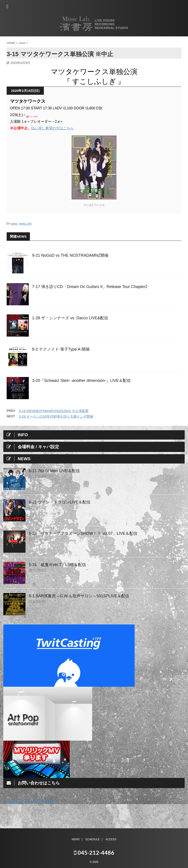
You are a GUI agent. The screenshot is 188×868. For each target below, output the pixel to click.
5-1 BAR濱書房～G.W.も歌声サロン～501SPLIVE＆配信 (79, 596)
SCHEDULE (92, 839)
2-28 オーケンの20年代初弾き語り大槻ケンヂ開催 (56, 416)
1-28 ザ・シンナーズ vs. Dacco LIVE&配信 (70, 318)
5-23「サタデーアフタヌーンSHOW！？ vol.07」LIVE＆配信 (83, 533)
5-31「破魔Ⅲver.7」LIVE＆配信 (57, 565)
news (14, 224)
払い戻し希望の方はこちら (52, 128)
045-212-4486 (94, 852)
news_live (25, 224)
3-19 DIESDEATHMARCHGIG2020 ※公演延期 (54, 411)
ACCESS (111, 839)
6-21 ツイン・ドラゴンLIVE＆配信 (60, 502)
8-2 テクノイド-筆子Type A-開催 (61, 349)
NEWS (76, 839)
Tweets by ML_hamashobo (30, 800)
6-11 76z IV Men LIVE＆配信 (54, 471)
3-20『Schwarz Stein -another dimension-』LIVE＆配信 (81, 381)
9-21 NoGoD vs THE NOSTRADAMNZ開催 (70, 255)
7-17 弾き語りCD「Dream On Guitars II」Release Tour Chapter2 (90, 287)
